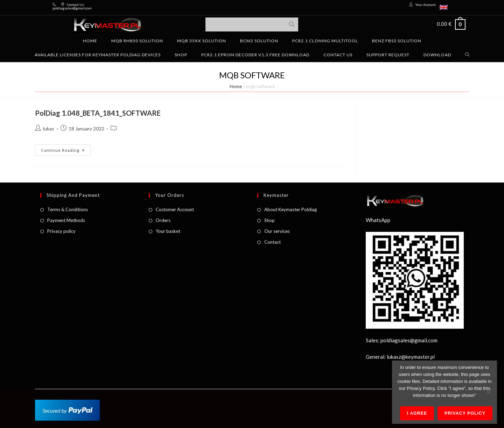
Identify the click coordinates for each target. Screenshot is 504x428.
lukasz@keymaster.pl (411, 357)
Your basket (168, 231)
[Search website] (467, 55)
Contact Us (75, 5)
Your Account (425, 5)
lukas (49, 129)
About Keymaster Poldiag (290, 209)
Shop (269, 220)
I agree (417, 413)
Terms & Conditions (68, 209)
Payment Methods (66, 220)
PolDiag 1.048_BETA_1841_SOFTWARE (98, 113)
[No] (488, 392)
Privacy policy (61, 231)
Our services (277, 231)
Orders (163, 220)
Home (236, 86)
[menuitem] (444, 8)
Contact (272, 242)
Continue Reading (66, 148)
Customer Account (175, 209)
